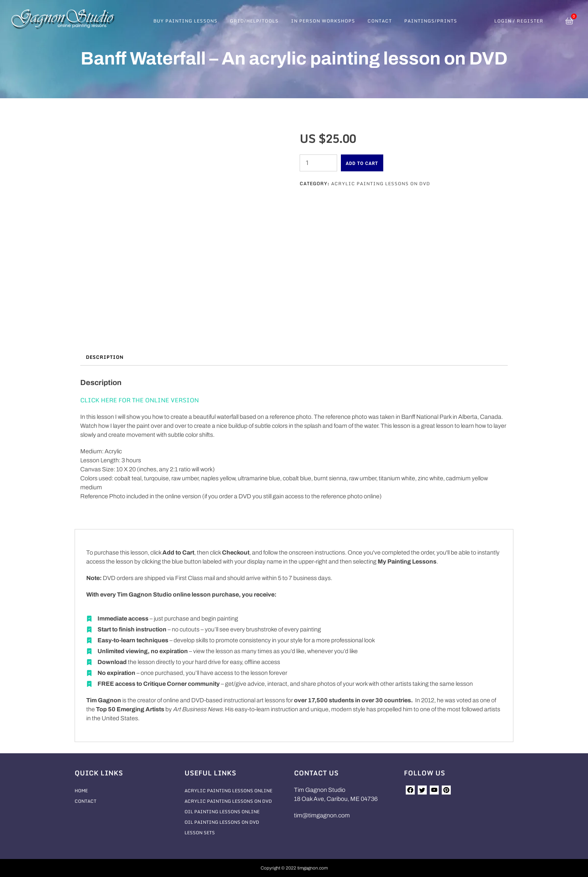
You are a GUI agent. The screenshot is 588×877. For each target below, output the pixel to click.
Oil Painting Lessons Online (222, 812)
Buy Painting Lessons (185, 21)
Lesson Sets (200, 833)
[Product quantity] (318, 163)
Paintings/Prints (431, 21)
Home (81, 791)
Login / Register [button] (519, 21)
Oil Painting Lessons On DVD (222, 822)
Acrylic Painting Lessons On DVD (381, 184)
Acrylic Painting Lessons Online (228, 791)
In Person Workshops (323, 21)
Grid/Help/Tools (254, 21)
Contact (380, 21)
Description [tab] (105, 357)
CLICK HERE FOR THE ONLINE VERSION (139, 400)
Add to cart (362, 163)
